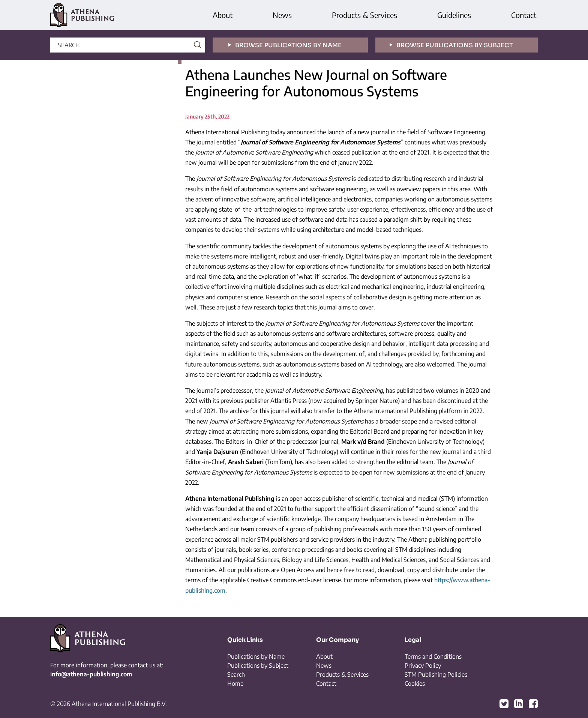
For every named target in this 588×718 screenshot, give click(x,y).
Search (236, 674)
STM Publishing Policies (436, 674)
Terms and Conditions (433, 656)
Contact (524, 15)
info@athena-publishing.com (91, 674)
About (223, 15)
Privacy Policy (423, 665)
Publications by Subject (258, 665)
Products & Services (364, 15)
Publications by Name (256, 656)
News (282, 15)
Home (235, 683)
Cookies (415, 683)
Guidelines (454, 15)
